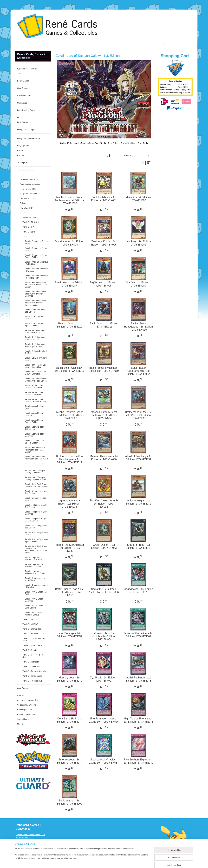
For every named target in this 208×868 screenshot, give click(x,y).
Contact (21, 696)
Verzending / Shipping (27, 705)
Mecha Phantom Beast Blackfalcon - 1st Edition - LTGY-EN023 (69, 415)
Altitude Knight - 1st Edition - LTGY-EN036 (139, 502)
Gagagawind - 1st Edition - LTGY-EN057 (139, 591)
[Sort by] (128, 156)
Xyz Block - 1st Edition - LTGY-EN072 (104, 679)
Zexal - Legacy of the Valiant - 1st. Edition (34, 559)
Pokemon (24, 203)
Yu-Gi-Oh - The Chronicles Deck (34, 640)
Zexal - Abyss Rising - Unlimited (34, 414)
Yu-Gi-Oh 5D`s (29, 232)
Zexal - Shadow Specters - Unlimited (36, 534)
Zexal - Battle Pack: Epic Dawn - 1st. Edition (36, 366)
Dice (19, 118)
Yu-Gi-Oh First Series (32, 222)
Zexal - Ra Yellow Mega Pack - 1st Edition (35, 331)
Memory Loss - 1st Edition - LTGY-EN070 (69, 679)
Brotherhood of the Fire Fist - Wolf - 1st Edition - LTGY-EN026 (138, 415)
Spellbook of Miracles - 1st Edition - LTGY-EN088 (104, 761)
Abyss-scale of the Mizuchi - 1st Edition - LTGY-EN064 (104, 636)
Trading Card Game (26, 170)
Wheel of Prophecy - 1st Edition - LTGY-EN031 (139, 458)
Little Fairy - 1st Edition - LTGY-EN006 (139, 243)
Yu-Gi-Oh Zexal (29, 237)
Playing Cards (23, 146)
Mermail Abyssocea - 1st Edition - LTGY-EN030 (104, 458)
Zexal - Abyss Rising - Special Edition (34, 421)
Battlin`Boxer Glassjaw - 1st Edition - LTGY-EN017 (69, 369)
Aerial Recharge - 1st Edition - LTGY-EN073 (139, 679)
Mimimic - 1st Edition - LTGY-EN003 (139, 199)
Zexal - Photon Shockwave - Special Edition (37, 277)
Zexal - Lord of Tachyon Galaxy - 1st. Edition (35, 465)
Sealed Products (30, 218)
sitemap (103, 862)
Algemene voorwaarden (28, 700)
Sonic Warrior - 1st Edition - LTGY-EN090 (69, 802)
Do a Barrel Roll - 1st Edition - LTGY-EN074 (69, 720)
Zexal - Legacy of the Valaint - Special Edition (35, 572)
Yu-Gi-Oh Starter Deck (32, 629)
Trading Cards (23, 163)
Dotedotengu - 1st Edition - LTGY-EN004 (69, 243)
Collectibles (22, 103)
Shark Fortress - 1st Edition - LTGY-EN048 (139, 546)
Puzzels (21, 155)
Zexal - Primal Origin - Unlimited (35, 600)
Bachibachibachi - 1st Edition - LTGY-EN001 (104, 199)
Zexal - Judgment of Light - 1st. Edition (37, 506)
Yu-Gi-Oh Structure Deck (33, 634)
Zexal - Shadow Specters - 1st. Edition (36, 527)
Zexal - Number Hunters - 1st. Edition (36, 492)
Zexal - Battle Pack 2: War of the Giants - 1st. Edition (36, 485)
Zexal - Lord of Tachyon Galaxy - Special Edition (35, 478)
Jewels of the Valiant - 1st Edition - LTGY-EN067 (139, 635)
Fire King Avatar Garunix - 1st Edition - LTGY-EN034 (104, 504)
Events (19, 850)
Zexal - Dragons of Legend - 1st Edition (37, 579)
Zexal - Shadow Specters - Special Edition (36, 540)
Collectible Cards (25, 96)
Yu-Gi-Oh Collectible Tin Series (33, 656)
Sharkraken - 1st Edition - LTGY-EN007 (69, 284)
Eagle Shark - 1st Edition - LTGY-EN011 (104, 325)
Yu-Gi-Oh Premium (31, 662)
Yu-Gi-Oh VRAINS (30, 624)
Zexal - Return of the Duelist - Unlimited (34, 393)
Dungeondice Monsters (30, 184)
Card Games (23, 88)
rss (108, 862)
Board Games (23, 81)
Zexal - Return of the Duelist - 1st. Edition (34, 387)
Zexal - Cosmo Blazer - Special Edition (35, 442)
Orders (20, 724)
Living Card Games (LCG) (29, 138)
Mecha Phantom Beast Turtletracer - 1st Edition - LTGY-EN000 (70, 200)
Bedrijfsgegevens (25, 710)
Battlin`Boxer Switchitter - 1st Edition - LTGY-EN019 (104, 369)
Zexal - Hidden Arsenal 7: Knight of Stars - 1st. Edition (36, 450)
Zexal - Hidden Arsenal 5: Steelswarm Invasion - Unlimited (36, 294)
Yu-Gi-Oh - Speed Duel (32, 681)
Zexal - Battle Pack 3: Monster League (34, 614)
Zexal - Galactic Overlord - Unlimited (36, 359)
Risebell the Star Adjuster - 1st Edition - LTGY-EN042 (70, 548)
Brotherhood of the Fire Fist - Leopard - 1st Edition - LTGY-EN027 (69, 459)
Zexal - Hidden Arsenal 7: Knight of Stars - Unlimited (36, 458)
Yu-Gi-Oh (24, 213)
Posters (21, 151)
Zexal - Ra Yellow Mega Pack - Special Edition (35, 345)
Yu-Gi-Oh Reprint (30, 650)
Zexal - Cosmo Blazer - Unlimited (35, 435)
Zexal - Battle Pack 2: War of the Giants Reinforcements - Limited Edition (36, 550)
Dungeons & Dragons (27, 130)
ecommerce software (119, 862)
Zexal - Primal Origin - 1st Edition (36, 593)
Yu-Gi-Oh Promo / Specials (34, 671)
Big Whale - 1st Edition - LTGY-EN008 (104, 284)
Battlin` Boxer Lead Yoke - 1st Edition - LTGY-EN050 (69, 592)
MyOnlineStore (145, 862)
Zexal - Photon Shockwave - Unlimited (37, 270)
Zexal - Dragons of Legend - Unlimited (37, 586)
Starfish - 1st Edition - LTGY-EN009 (139, 284)
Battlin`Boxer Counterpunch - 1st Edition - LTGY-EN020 (139, 371)
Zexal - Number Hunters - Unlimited (36, 499)
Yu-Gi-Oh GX (28, 227)
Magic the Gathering (29, 194)
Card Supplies (23, 688)
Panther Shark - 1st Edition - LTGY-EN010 (69, 325)
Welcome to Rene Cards (28, 69)
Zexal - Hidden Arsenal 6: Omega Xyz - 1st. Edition (36, 380)
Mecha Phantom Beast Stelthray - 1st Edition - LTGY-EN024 (104, 415)
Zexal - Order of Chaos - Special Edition (36, 325)
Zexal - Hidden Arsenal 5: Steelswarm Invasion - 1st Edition (36, 285)
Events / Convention (26, 715)
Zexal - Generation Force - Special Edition (36, 256)
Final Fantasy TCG (28, 189)
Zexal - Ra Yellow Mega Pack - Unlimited (35, 338)
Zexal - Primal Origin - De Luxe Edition (36, 607)
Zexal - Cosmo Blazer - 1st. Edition (35, 428)
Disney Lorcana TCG (29, 179)
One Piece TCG (27, 198)
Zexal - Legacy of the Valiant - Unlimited (34, 565)
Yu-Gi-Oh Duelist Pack (32, 645)
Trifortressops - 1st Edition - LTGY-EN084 (69, 761)
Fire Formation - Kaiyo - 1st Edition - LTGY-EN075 (104, 720)
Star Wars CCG (27, 208)
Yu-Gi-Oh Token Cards (32, 676)
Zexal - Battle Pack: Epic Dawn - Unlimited (36, 373)
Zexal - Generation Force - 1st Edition (36, 242)
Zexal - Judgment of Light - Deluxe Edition (37, 520)
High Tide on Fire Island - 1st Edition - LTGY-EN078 (138, 720)
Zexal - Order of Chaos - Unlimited (36, 318)
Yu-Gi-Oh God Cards (31, 667)
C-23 (22, 175)
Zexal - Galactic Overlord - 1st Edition (36, 352)
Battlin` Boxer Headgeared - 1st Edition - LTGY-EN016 (139, 327)
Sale (19, 74)
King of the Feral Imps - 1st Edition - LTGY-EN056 (104, 591)
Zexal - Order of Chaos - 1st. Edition (36, 311)
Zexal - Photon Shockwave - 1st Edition (37, 263)
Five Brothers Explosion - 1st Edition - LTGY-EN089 (138, 761)
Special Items (23, 719)
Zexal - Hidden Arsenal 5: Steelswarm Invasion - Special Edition (36, 303)
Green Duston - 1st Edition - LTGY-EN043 (104, 546)
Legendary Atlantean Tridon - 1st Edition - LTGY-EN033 (69, 504)
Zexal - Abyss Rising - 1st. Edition (36, 407)
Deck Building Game (26, 110)
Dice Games (23, 122)
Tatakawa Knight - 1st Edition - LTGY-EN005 (104, 243)
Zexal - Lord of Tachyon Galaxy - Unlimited (35, 472)
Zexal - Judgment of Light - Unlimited (37, 513)
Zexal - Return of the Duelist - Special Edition (35, 400)
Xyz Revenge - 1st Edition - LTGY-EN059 (69, 635)
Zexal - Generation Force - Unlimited (36, 249)
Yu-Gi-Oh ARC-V (30, 620)
